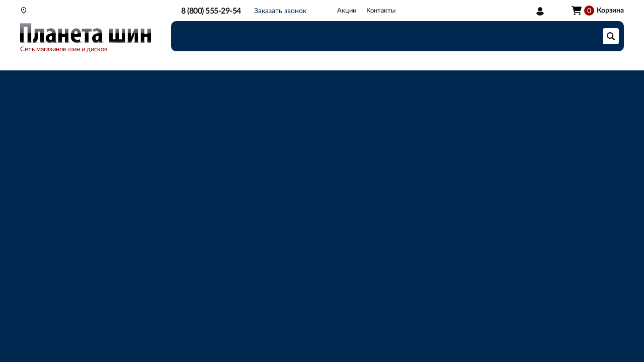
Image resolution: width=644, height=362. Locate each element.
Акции (347, 11)
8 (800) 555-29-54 (211, 11)
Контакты (381, 11)
